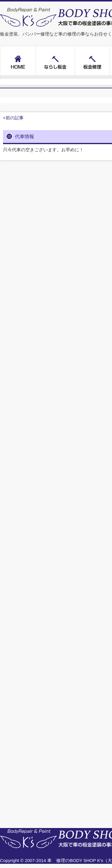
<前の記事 (13, 118)
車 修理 (56, 861)
